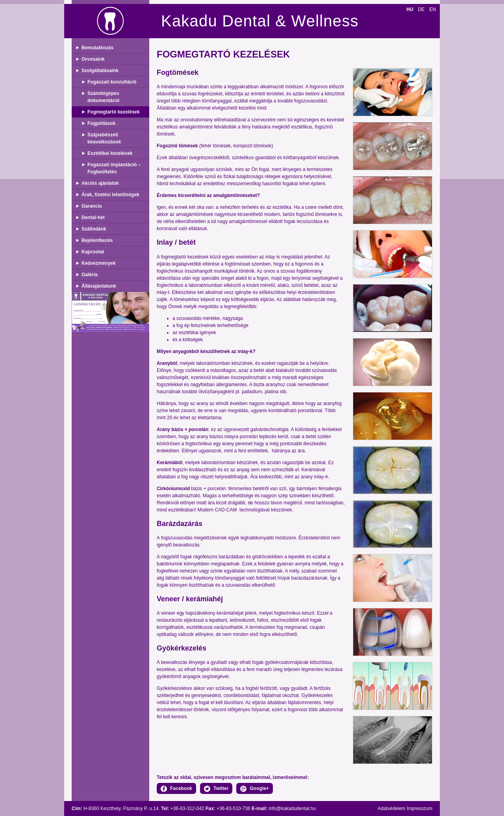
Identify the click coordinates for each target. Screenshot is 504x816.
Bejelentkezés (97, 240)
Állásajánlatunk (99, 286)
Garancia (92, 206)
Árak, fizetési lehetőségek (110, 195)
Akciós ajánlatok (100, 183)
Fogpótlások (101, 123)
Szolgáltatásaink (100, 71)
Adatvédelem (391, 809)
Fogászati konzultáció (112, 82)
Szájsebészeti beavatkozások (104, 138)
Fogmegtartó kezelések (114, 112)
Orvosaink (93, 59)
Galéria (90, 275)
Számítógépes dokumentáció (103, 97)
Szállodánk (94, 229)
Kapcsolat (93, 252)
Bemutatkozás (97, 48)
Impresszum (420, 809)
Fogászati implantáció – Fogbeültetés (114, 168)
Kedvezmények (99, 263)
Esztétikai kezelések (110, 153)
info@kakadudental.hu (292, 809)
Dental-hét (93, 217)
